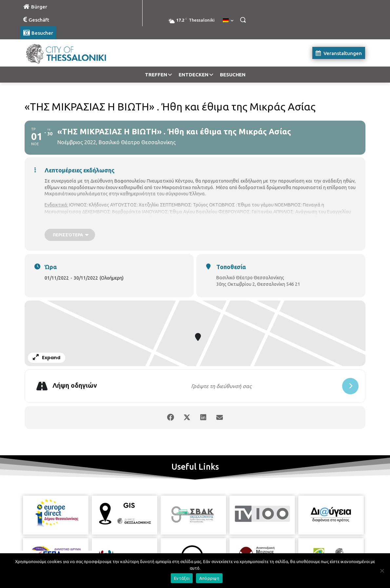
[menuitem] (228, 21)
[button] (243, 20)
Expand (47, 358)
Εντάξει (182, 578)
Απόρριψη (209, 578)
